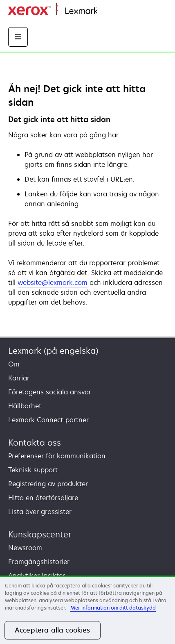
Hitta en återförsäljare (43, 498)
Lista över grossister (40, 512)
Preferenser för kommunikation (57, 456)
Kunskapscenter (40, 534)
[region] (87, 610)
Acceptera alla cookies (53, 630)
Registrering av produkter (48, 484)
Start (104, 11)
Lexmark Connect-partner (48, 420)
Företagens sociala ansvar (50, 392)
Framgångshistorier (39, 562)
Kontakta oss (35, 443)
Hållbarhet (25, 406)
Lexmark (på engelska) (53, 351)
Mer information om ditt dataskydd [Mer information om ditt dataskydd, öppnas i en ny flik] (113, 608)
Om (14, 364)
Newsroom (25, 548)
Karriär (19, 378)
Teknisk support (33, 470)
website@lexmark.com (53, 282)
